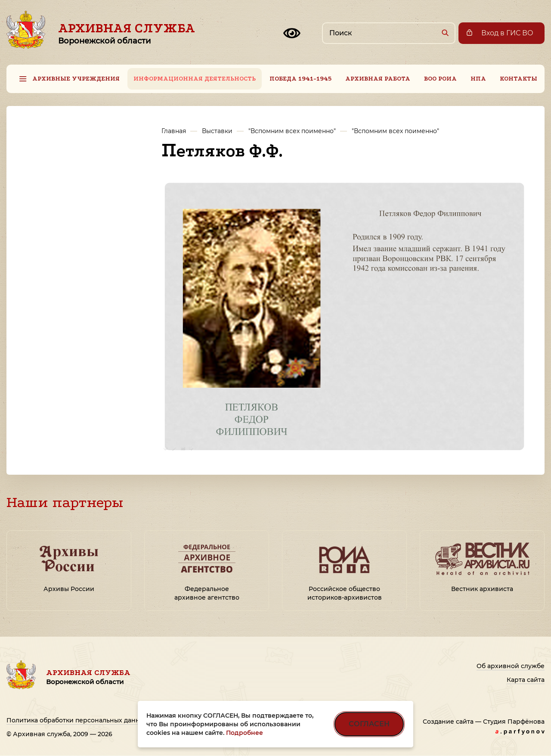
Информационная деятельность (195, 79)
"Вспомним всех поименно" (292, 131)
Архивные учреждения (76, 79)
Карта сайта (526, 680)
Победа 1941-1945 (300, 79)
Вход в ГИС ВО (507, 33)
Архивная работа (378, 79)
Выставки (217, 131)
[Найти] (445, 33)
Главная (174, 131)
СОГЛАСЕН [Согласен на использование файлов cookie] (369, 724)
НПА (478, 79)
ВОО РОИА (440, 79)
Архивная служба (127, 33)
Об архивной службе (511, 666)
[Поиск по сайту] (389, 33)
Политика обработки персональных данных (77, 720)
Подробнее (245, 733)
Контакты (518, 79)
